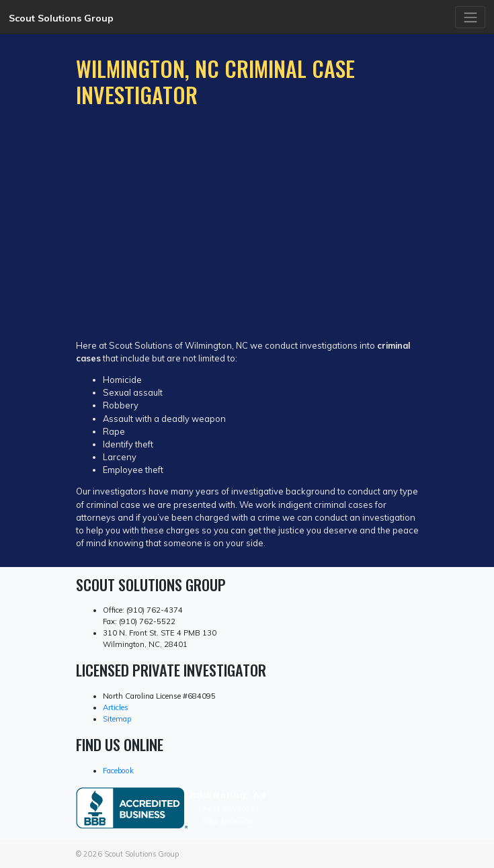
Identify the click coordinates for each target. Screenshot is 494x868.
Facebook (118, 771)
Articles (116, 707)
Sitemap (117, 719)
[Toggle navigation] (470, 17)
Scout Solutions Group (61, 18)
